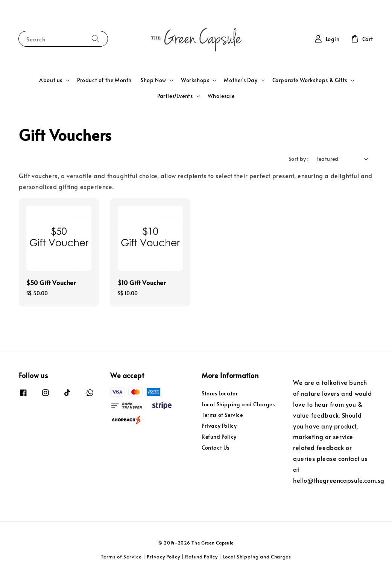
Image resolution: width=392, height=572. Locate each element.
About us (51, 80)
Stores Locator (220, 394)
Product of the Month (104, 80)
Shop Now (153, 80)
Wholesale (221, 96)
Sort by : (299, 159)
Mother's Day (241, 80)
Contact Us (216, 448)
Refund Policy (219, 437)
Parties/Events (175, 96)
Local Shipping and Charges (238, 404)
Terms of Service (222, 415)
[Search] (96, 39)
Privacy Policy (219, 426)
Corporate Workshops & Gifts (310, 80)
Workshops (195, 80)
